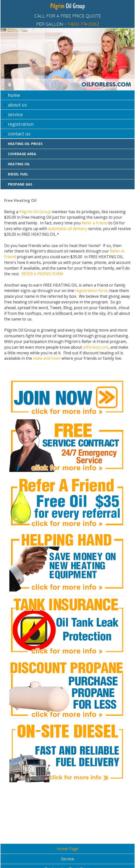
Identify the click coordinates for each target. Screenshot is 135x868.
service (15, 114)
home (14, 95)
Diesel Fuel (18, 174)
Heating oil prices (25, 144)
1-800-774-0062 (83, 24)
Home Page (68, 849)
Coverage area (22, 154)
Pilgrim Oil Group (35, 212)
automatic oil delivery (68, 229)
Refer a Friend (94, 223)
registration (21, 124)
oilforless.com (96, 347)
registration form (91, 291)
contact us (19, 134)
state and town (47, 358)
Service (68, 859)
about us (17, 105)
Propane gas (20, 184)
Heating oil (19, 164)
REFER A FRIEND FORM (42, 274)
